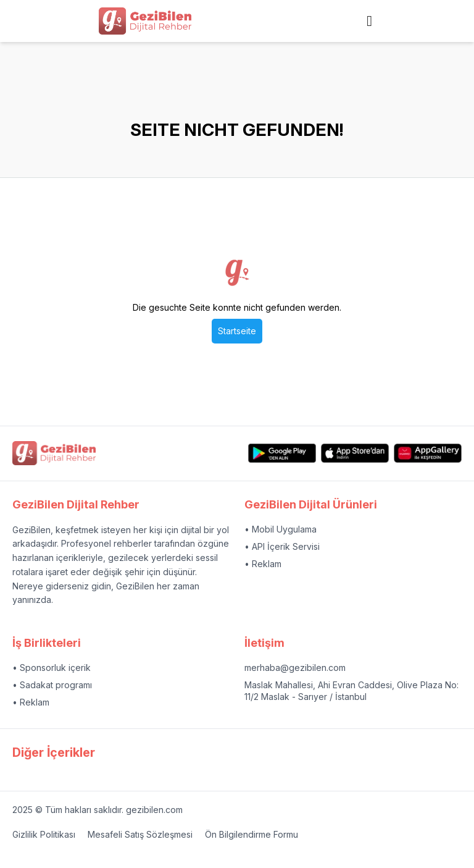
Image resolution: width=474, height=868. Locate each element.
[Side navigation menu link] (369, 21)
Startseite (237, 331)
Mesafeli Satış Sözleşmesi (140, 834)
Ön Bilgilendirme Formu (252, 834)
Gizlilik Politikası (44, 834)
